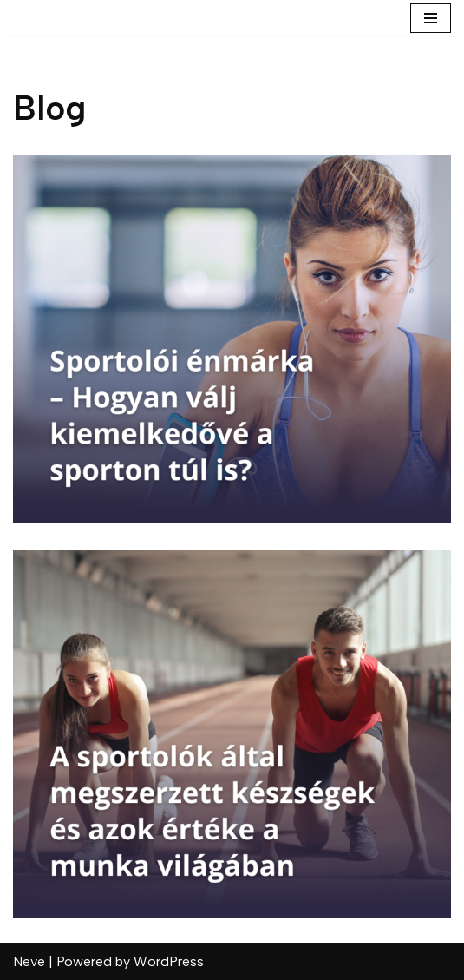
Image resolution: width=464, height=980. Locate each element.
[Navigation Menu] (431, 18)
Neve (29, 961)
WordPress (169, 961)
